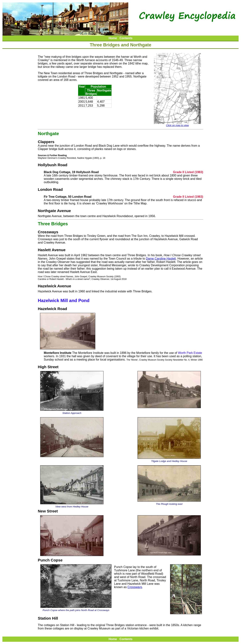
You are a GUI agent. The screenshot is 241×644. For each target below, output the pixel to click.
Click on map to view (177, 124)
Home (113, 38)
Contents (126, 38)
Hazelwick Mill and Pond (64, 300)
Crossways (135, 587)
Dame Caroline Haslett (161, 259)
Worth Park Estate (190, 353)
